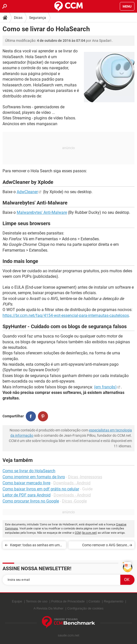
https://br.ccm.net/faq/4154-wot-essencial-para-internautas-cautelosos (66, 315)
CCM (78, 533)
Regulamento (114, 601)
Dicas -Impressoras (85, 477)
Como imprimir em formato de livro (34, 477)
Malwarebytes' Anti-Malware (42, 212)
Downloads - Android (72, 483)
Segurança (38, 18)
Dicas (18, 18)
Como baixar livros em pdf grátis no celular (41, 489)
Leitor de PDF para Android (27, 495)
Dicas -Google (74, 501)
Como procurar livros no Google (31, 501)
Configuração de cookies (85, 608)
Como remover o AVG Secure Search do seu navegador (105, 546)
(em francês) (105, 387)
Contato (94, 601)
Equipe (17, 601)
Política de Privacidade (68, 601)
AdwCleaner (27, 192)
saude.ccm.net (69, 635)
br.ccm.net (89, 533)
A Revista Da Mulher (49, 608)
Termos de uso (37, 601)
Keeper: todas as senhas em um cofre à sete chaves (35, 546)
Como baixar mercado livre (26, 483)
